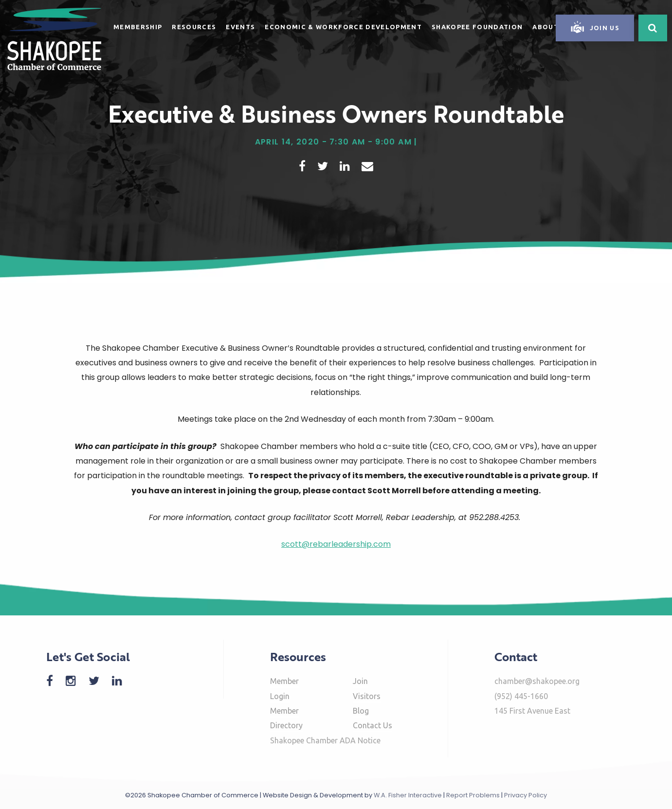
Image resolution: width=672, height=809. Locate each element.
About (545, 27)
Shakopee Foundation (477, 27)
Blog (361, 711)
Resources (194, 27)
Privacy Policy (526, 795)
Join (360, 681)
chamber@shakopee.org (537, 681)
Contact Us (372, 725)
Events (240, 27)
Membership (138, 27)
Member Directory (286, 718)
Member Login (284, 688)
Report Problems (473, 795)
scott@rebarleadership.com (336, 544)
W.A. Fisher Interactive (408, 795)
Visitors (367, 696)
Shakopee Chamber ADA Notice (325, 740)
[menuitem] (138, 25)
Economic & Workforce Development (343, 27)
